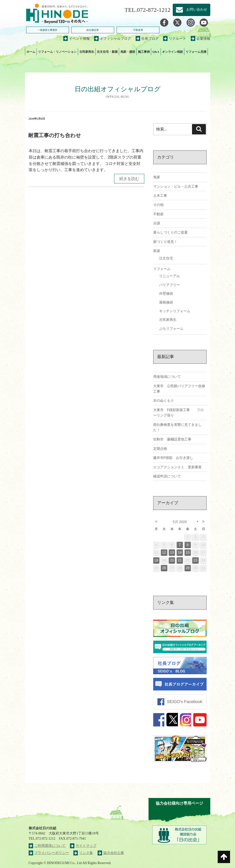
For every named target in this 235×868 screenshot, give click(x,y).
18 (156, 560)
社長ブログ (147, 39)
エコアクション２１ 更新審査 (177, 467)
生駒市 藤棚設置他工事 (172, 439)
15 (188, 552)
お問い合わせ (192, 10)
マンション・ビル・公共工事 (176, 186)
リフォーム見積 (196, 52)
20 (172, 560)
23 (195, 560)
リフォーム (162, 269)
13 (172, 552)
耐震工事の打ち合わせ (55, 135)
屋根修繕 (166, 302)
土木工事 (160, 196)
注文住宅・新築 (107, 52)
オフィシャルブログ (113, 39)
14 (180, 552)
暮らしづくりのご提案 (171, 232)
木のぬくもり (164, 400)
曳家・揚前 (128, 52)
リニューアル (170, 276)
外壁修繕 (166, 293)
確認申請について (167, 476)
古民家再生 (87, 52)
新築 (157, 251)
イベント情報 (76, 39)
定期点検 (160, 449)
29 (188, 568)
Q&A (156, 52)
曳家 (157, 177)
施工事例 (144, 52)
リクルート (175, 39)
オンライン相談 (172, 52)
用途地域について (167, 377)
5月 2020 (180, 522)
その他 (158, 205)
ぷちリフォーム (171, 328)
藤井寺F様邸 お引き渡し (173, 458)
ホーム (31, 52)
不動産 (158, 214)
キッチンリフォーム (175, 311)
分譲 (157, 223)
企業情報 (201, 39)
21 (180, 560)
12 (164, 552)
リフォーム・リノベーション (57, 52)
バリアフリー (170, 285)
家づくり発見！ (165, 242)
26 (164, 568)
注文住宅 (166, 258)
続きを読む (129, 179)
